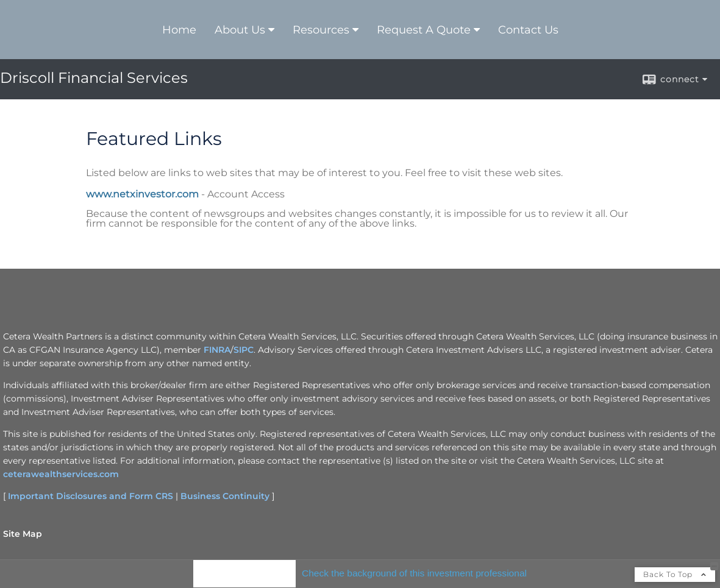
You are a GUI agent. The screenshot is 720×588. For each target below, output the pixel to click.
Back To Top (675, 574)
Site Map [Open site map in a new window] (23, 534)
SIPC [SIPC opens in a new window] (244, 350)
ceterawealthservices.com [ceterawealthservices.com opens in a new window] (61, 474)
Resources (321, 30)
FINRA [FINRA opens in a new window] (217, 350)
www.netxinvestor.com (142, 194)
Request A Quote (424, 30)
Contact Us (528, 30)
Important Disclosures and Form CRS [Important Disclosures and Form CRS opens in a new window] (91, 496)
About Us (240, 30)
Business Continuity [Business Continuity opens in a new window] (225, 496)
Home (179, 30)
